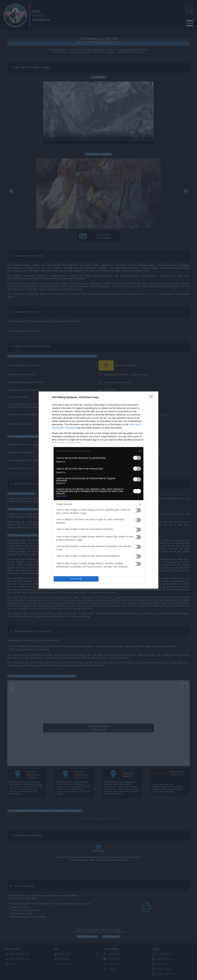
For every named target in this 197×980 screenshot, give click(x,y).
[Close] (152, 398)
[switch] (137, 458)
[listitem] (98, 451)
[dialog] (98, 490)
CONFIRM (76, 579)
